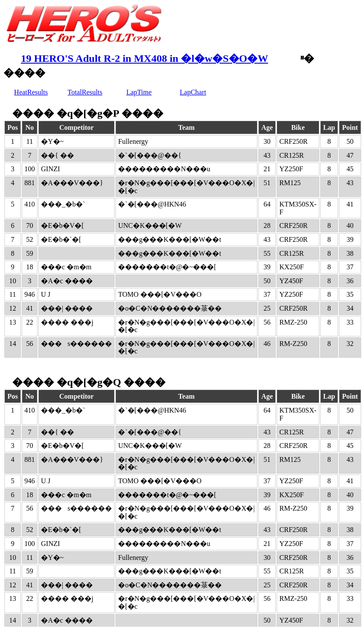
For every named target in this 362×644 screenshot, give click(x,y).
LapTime (139, 92)
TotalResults (85, 92)
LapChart (193, 92)
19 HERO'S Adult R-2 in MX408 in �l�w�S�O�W (144, 58)
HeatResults (31, 92)
